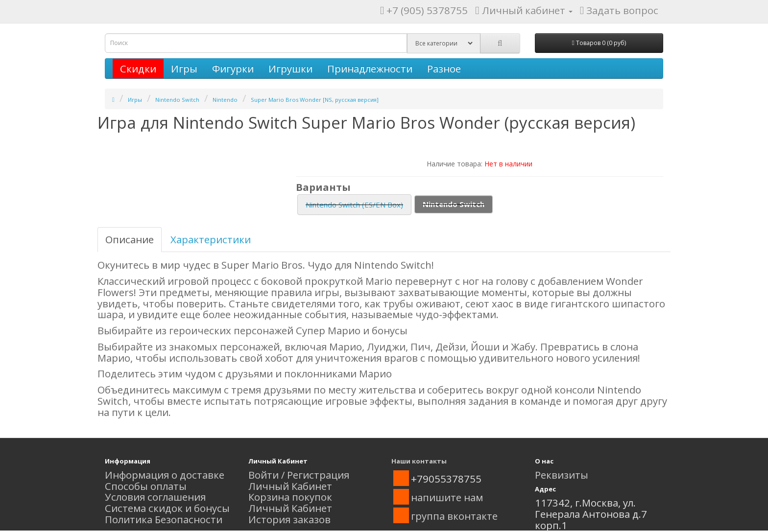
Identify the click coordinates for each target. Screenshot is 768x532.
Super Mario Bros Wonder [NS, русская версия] (315, 100)
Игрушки (290, 69)
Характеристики (211, 239)
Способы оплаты (146, 486)
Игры (184, 69)
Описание (130, 239)
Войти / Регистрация (299, 475)
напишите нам (447, 497)
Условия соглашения (155, 497)
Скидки (138, 69)
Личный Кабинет (290, 486)
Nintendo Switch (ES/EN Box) (354, 205)
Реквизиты (562, 475)
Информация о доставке (165, 475)
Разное (444, 69)
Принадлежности (370, 69)
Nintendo (225, 100)
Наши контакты (419, 461)
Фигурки (233, 69)
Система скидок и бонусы (167, 508)
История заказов (289, 519)
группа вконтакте (454, 516)
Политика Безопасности (164, 519)
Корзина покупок (290, 497)
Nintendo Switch (177, 100)
